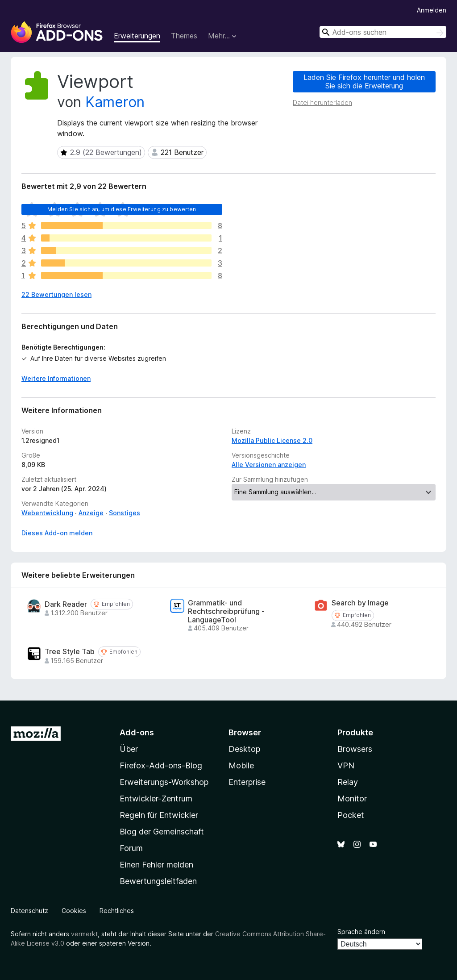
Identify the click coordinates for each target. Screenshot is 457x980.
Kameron (115, 102)
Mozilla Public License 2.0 (272, 440)
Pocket (351, 815)
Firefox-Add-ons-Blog (161, 765)
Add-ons (137, 732)
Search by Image (360, 603)
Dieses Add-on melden (57, 533)
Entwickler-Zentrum (156, 799)
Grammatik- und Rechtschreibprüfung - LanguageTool (226, 611)
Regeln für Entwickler (159, 815)
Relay (348, 782)
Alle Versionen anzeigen (269, 465)
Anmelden (432, 10)
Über (129, 749)
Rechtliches (117, 911)
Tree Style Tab (70, 652)
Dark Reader (66, 604)
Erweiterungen (137, 36)
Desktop (244, 749)
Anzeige (91, 513)
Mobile (241, 765)
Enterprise (247, 782)
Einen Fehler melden (156, 865)
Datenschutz (29, 911)
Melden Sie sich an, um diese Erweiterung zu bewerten (122, 209)
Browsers (355, 749)
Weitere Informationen (56, 378)
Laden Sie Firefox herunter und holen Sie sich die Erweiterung (364, 81)
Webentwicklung (47, 513)
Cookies (74, 911)
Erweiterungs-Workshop (164, 782)
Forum (131, 848)
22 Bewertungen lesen (56, 294)
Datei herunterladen (322, 102)
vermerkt (84, 934)
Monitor (352, 799)
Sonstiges (125, 513)
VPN (346, 765)
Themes (184, 36)
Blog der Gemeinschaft (162, 832)
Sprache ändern (361, 932)
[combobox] (383, 32)
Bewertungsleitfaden (158, 881)
